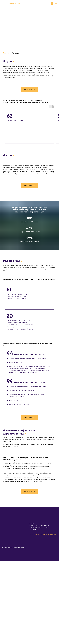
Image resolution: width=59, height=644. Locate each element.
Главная (6, 53)
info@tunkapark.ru (49, 535)
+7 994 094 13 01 (35, 535)
